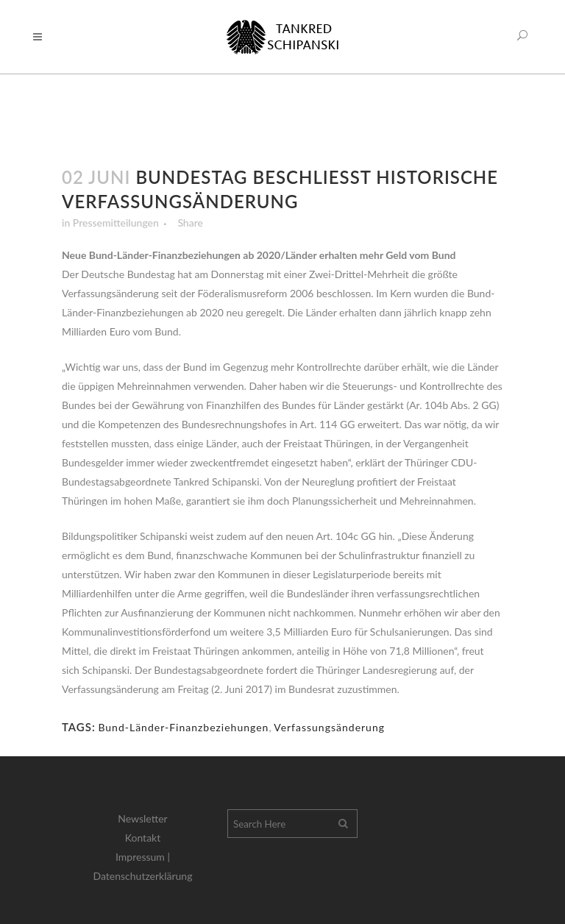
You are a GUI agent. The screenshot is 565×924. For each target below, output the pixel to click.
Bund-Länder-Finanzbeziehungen (183, 727)
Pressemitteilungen (116, 223)
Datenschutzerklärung (143, 876)
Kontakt (143, 838)
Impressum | (143, 857)
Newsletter (142, 818)
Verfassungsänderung (329, 727)
